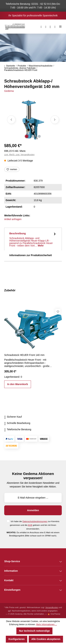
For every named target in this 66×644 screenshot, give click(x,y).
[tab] (33, 239)
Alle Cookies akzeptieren (46, 639)
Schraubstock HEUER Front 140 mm (24, 355)
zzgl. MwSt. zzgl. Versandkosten (19, 155)
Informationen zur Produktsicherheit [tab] (31, 255)
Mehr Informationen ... (47, 624)
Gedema (9, 91)
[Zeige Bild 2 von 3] (33, 136)
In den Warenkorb (18, 384)
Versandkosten (52, 607)
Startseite (10, 66)
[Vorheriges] (11, 120)
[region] (33, 120)
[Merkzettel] (46, 27)
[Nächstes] (55, 120)
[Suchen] (41, 27)
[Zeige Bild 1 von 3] (27, 136)
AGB (30, 525)
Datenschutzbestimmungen (35, 521)
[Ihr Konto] (50, 27)
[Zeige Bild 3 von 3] (39, 136)
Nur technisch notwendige (34, 631)
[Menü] (59, 27)
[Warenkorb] (55, 27)
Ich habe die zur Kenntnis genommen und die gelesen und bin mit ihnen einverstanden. (35, 525)
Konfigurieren (17, 639)
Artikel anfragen (13, 219)
